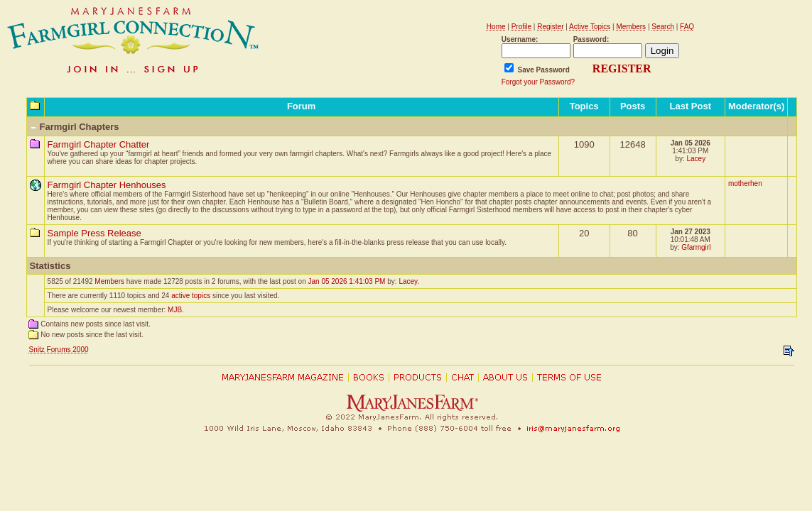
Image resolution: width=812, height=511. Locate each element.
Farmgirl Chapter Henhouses (107, 185)
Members (109, 281)
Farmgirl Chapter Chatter (99, 144)
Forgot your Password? (538, 82)
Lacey (696, 159)
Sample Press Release (94, 233)
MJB (175, 310)
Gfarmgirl (696, 247)
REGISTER (622, 68)
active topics (191, 296)
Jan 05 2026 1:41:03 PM (346, 281)
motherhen (745, 183)
